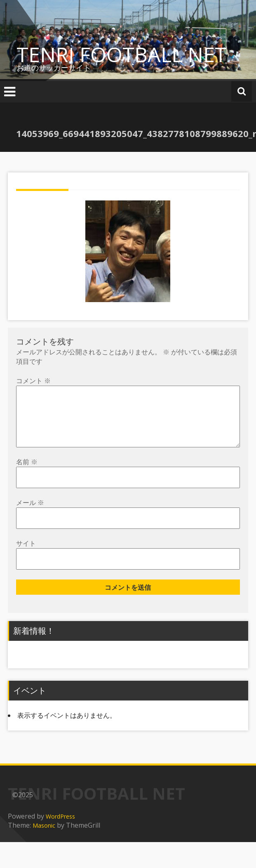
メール (30, 516)
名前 (27, 475)
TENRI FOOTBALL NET (122, 54)
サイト (26, 556)
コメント (33, 381)
